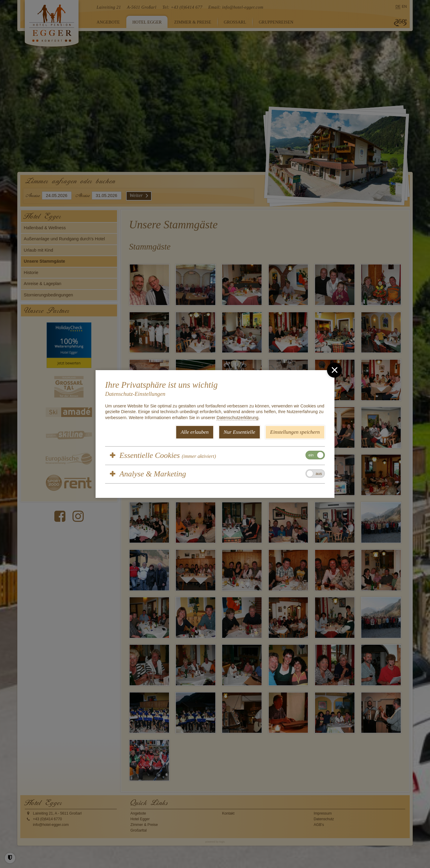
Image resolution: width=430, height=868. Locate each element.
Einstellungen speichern (295, 432)
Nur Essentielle (239, 432)
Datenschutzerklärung (237, 418)
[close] (334, 370)
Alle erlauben (195, 432)
